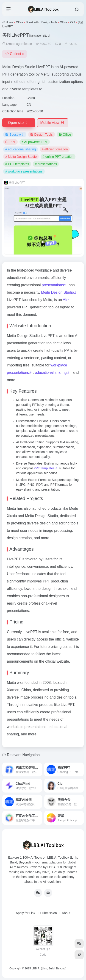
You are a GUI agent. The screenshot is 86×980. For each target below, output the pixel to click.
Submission (48, 913)
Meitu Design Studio (57, 292)
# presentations (46, 164)
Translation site (39, 36)
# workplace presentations (24, 171)
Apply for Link (26, 913)
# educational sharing (21, 149)
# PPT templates (17, 164)
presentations (53, 285)
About (66, 913)
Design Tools (49, 22)
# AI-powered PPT (35, 142)
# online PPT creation (58, 157)
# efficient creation (55, 149)
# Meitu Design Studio (21, 157)
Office (20, 22)
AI (65, 300)
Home (9, 22)
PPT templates (44, 468)
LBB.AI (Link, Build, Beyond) (49, 968)
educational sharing (51, 373)
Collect (14, 54)
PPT (72, 22)
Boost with (32, 22)
